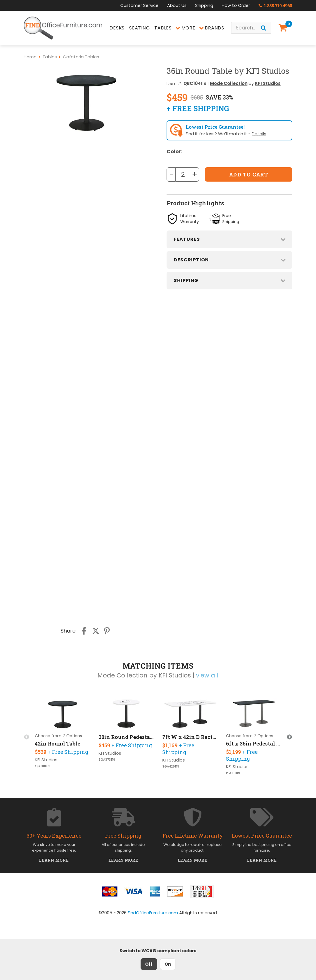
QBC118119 (43, 766)
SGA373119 (107, 760)
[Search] (263, 28)
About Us (177, 5)
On (168, 964)
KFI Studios (268, 83)
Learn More (54, 860)
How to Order (236, 5)
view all (207, 675)
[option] (63, 734)
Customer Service (139, 5)
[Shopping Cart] (284, 28)
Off (149, 964)
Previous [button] (27, 737)
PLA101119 (233, 773)
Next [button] (289, 737)
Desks (117, 28)
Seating (139, 28)
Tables (163, 28)
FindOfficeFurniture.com (153, 913)
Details (259, 134)
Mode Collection (229, 83)
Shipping (204, 5)
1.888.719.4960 (275, 5)
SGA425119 (171, 767)
